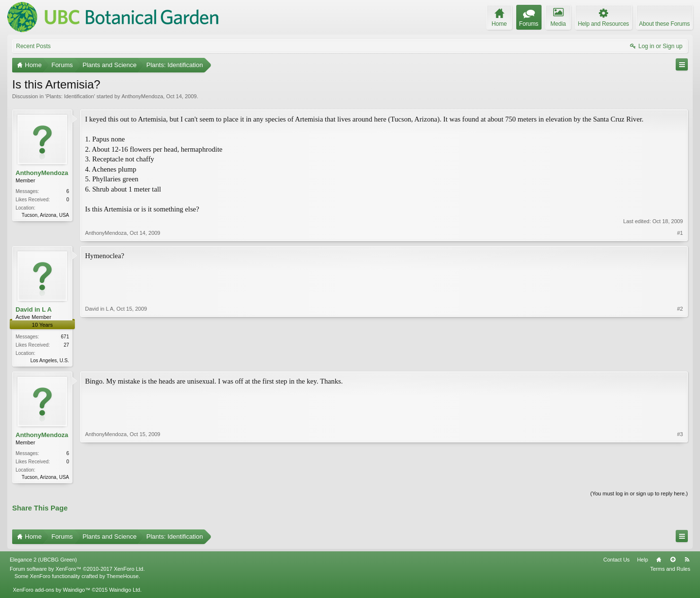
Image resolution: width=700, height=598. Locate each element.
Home (659, 562)
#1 (680, 233)
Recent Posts (33, 46)
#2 (680, 359)
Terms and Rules (670, 571)
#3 (680, 477)
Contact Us (616, 562)
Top (673, 562)
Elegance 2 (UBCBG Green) (43, 562)
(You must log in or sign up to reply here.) (639, 495)
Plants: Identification (70, 96)
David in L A (34, 309)
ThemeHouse (122, 578)
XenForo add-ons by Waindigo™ (51, 592)
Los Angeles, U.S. (50, 361)
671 (65, 337)
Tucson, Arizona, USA (45, 215)
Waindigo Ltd (124, 592)
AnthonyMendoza (142, 96)
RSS (687, 562)
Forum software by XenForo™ (77, 571)
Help (642, 562)
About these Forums (665, 24)
